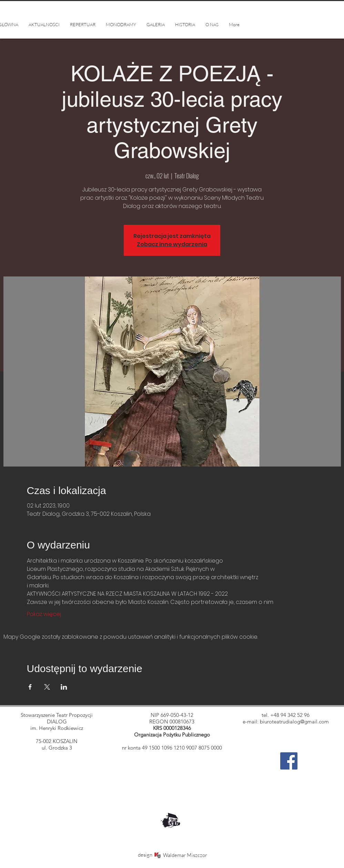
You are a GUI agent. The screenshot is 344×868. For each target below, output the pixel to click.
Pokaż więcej (44, 614)
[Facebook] (289, 761)
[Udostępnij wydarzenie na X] (47, 687)
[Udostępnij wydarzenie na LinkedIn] (64, 687)
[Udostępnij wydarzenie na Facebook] (30, 687)
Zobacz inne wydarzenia (172, 244)
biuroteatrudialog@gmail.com (294, 721)
